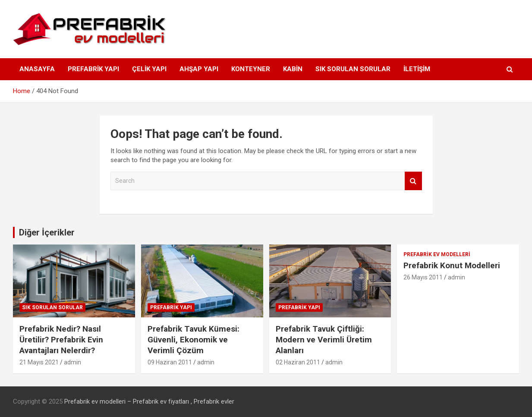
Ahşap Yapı (199, 69)
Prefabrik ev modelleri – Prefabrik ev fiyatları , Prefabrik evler (149, 401)
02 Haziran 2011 (298, 362)
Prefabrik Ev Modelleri (437, 254)
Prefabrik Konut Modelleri (452, 265)
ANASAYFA (37, 69)
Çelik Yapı (149, 69)
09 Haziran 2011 (170, 362)
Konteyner (251, 69)
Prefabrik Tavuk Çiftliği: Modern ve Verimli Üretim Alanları (324, 339)
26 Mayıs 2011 (423, 277)
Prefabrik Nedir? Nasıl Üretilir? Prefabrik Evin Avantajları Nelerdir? (61, 339)
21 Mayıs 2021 (39, 362)
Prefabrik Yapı (93, 69)
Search (413, 181)
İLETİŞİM (417, 69)
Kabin (293, 69)
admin (72, 362)
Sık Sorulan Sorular (353, 69)
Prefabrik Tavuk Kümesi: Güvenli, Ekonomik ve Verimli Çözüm (194, 339)
